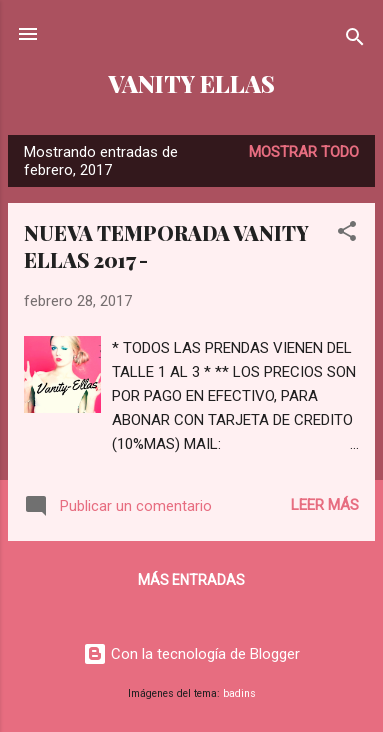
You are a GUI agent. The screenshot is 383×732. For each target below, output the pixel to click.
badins (239, 693)
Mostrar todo (304, 152)
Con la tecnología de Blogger (191, 654)
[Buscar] (355, 40)
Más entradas (191, 580)
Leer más (325, 505)
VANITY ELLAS (191, 83)
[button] (347, 234)
